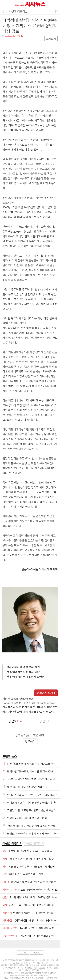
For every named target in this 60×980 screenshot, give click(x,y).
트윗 (12, 42)
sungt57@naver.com (23, 699)
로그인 (23, 952)
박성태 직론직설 (18, 11)
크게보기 (51, 39)
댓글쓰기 (45, 721)
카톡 (18, 42)
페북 (5, 42)
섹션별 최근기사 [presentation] (12, 843)
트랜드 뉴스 (10, 756)
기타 (24, 42)
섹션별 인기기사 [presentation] (34, 843)
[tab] (12, 844)
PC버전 (37, 952)
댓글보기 (15, 721)
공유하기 (57, 12)
